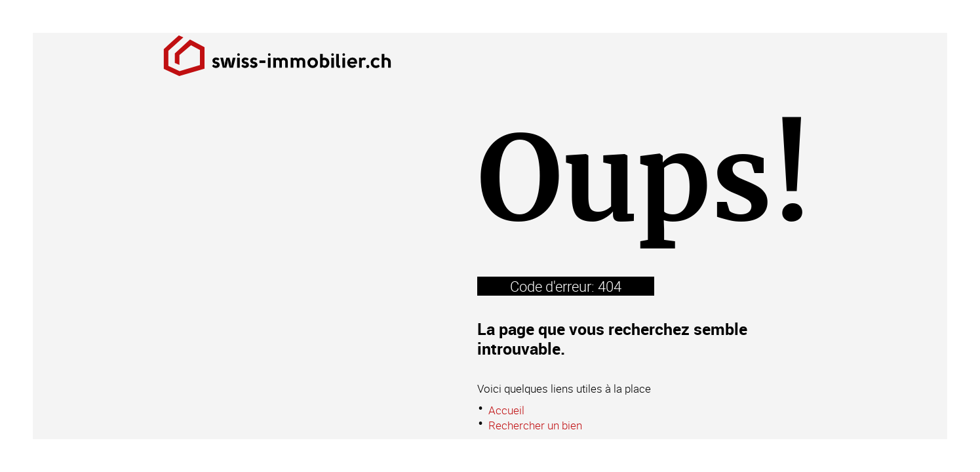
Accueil (506, 410)
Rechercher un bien (535, 425)
